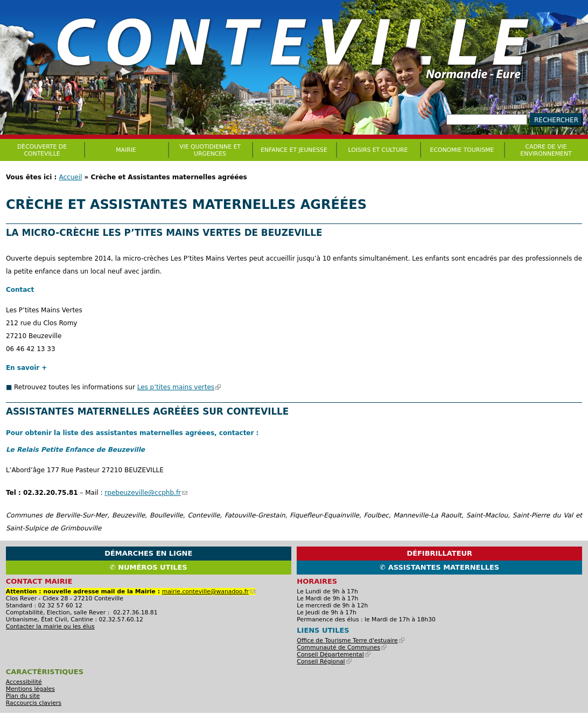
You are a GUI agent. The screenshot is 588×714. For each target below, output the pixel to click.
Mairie (126, 150)
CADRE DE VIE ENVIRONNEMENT (546, 150)
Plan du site (23, 696)
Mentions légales (30, 689)
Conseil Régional (324, 661)
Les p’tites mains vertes (179, 387)
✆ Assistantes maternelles (439, 567)
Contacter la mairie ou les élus (50, 626)
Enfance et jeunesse (294, 150)
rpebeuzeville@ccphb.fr (146, 493)
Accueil (70, 177)
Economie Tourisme (462, 150)
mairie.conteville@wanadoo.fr (209, 591)
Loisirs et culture (378, 150)
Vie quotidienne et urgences (210, 150)
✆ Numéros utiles (149, 567)
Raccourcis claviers (34, 703)
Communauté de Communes (342, 647)
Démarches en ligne (148, 553)
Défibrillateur (439, 553)
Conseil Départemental (333, 654)
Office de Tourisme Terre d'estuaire (350, 640)
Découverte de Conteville (42, 150)
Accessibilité (24, 682)
